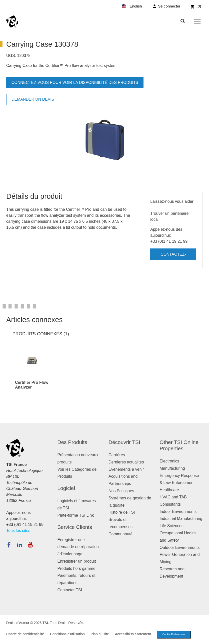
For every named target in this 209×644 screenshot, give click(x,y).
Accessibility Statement (133, 635)
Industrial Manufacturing (181, 519)
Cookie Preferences (175, 635)
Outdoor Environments (180, 547)
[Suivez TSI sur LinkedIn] (20, 545)
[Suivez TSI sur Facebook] (9, 545)
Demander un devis (33, 99)
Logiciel (66, 488)
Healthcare (169, 490)
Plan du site (100, 635)
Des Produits (72, 442)
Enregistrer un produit (77, 561)
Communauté (120, 534)
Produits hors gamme (76, 568)
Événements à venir (126, 469)
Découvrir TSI (124, 442)
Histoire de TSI (122, 512)
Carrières (117, 455)
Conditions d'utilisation (67, 635)
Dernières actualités (126, 462)
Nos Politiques (121, 491)
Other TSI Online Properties (179, 445)
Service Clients (75, 527)
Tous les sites (18, 531)
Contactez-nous (173, 256)
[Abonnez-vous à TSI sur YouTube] (30, 545)
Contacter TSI (70, 590)
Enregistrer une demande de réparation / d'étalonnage (78, 547)
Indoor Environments (178, 512)
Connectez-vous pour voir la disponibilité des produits (75, 83)
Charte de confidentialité (25, 635)
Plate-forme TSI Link (76, 515)
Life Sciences (172, 526)
